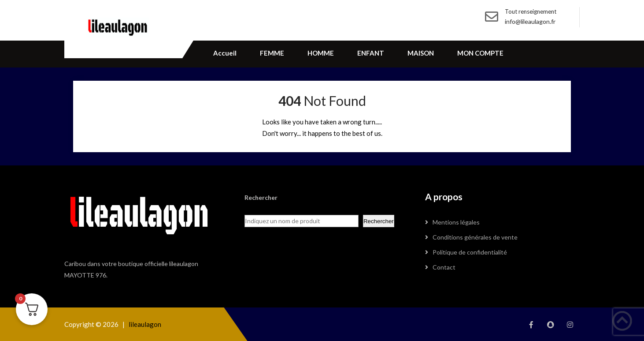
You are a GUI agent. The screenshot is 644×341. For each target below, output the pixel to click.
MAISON (421, 53)
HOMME (321, 53)
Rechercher (379, 221)
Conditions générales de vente (475, 237)
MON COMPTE (480, 53)
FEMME (272, 53)
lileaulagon (145, 324)
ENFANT (371, 53)
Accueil (225, 53)
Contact (444, 267)
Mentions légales (456, 222)
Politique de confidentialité (470, 252)
